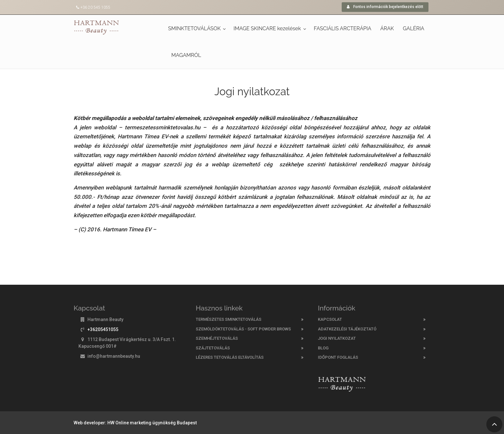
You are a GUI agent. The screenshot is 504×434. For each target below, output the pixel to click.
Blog (323, 348)
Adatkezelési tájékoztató (347, 329)
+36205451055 (103, 329)
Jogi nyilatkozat (337, 338)
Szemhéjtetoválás (217, 338)
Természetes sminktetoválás (229, 319)
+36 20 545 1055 (95, 7)
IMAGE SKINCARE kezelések (267, 28)
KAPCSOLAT (330, 319)
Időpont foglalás (338, 357)
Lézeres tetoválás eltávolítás (230, 357)
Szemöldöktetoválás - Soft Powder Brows (243, 329)
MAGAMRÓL (186, 55)
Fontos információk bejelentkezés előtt (385, 7)
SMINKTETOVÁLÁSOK (194, 28)
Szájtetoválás (213, 348)
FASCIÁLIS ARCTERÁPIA (342, 28)
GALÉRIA (414, 28)
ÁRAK (387, 28)
